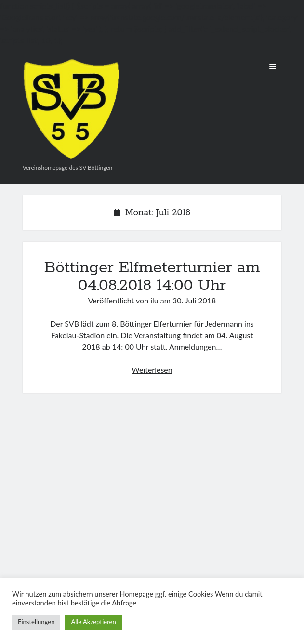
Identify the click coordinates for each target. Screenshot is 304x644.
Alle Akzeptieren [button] (93, 622)
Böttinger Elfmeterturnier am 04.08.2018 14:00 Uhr (152, 277)
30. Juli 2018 (194, 300)
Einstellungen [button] (36, 622)
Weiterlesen (152, 370)
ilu (154, 300)
